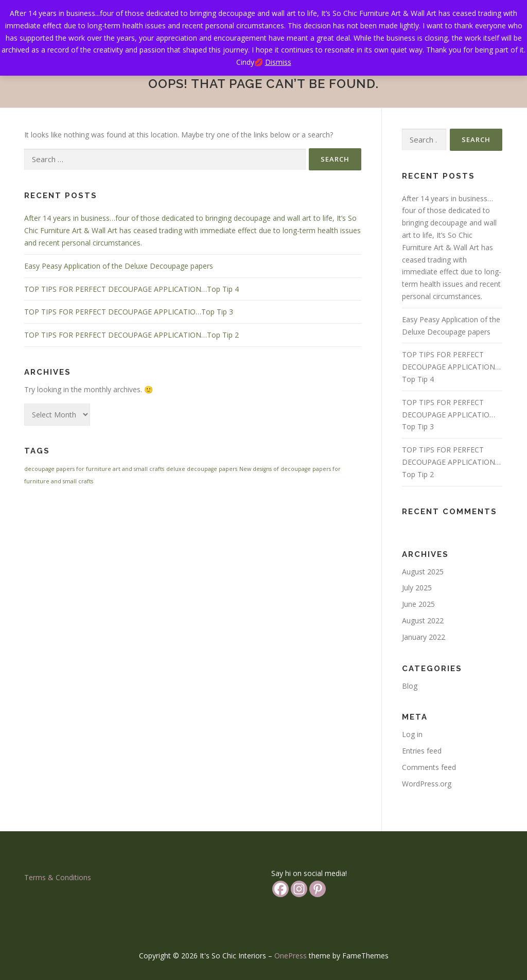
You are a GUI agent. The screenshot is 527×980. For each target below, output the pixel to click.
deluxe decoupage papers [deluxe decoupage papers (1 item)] (202, 469)
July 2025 (417, 588)
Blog (410, 686)
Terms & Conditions (58, 877)
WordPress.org (427, 784)
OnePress (291, 956)
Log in (412, 734)
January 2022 (424, 637)
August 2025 (423, 572)
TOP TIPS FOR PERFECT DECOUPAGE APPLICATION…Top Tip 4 (131, 289)
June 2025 (418, 604)
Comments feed (429, 767)
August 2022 (423, 620)
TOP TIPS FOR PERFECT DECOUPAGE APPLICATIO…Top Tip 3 (129, 312)
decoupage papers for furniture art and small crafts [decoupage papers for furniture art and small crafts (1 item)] (94, 469)
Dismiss (278, 62)
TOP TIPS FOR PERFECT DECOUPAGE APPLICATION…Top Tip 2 (131, 335)
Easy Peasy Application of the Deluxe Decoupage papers (119, 266)
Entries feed (422, 751)
